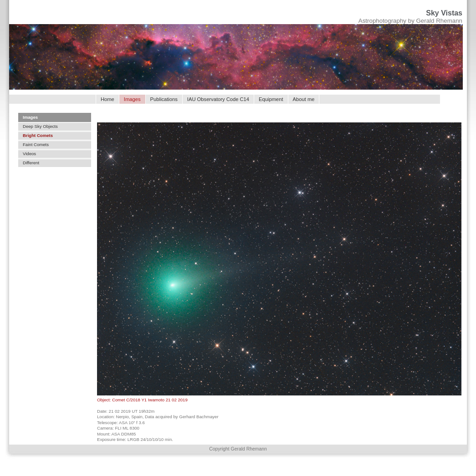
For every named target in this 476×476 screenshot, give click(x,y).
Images (30, 117)
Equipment (271, 99)
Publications (164, 99)
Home (107, 99)
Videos (29, 154)
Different (31, 163)
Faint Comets (36, 144)
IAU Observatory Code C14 (218, 99)
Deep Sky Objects (40, 126)
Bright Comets (38, 135)
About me (304, 99)
